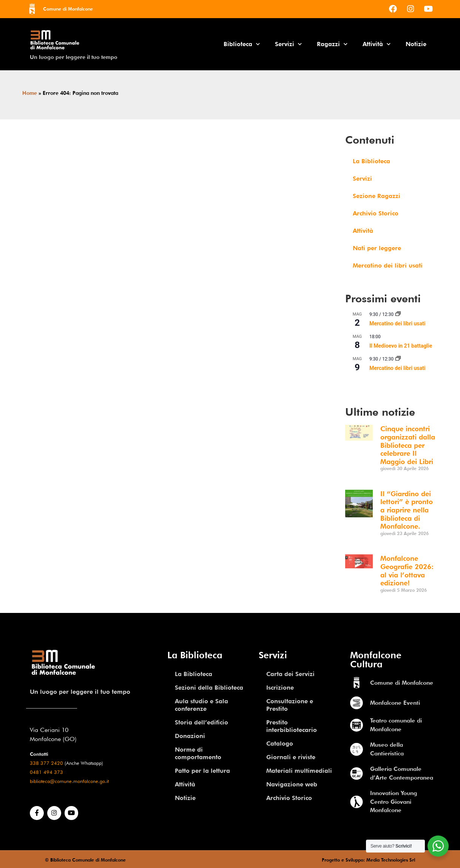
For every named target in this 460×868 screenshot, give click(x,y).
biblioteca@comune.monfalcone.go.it (69, 781)
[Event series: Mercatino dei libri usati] (398, 314)
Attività (377, 44)
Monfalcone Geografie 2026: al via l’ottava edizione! (407, 571)
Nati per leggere (377, 248)
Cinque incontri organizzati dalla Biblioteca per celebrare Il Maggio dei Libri (408, 445)
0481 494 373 (46, 772)
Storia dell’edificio (201, 722)
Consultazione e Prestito (290, 705)
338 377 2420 (46, 763)
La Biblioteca (371, 161)
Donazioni (190, 736)
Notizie (416, 44)
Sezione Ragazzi (377, 196)
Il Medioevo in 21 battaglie (401, 346)
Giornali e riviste (291, 757)
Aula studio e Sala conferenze (201, 705)
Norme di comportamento (198, 753)
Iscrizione (280, 688)
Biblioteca (242, 44)
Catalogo (280, 743)
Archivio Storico (376, 213)
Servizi (288, 44)
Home (30, 93)
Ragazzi (332, 44)
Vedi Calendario (364, 384)
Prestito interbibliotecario (292, 726)
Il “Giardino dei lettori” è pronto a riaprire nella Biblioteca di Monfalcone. (407, 510)
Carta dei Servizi (290, 674)
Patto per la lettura (202, 771)
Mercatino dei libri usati (388, 265)
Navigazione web (292, 784)
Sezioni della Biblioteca (209, 688)
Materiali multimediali (299, 771)
